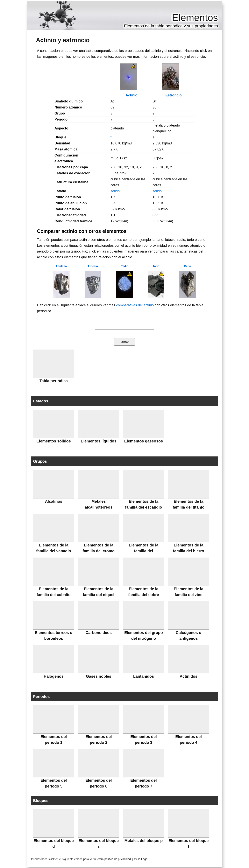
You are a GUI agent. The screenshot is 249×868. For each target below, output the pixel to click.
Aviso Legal (141, 859)
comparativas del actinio (135, 305)
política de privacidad (118, 859)
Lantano (61, 266)
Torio (156, 266)
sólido (115, 191)
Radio (125, 266)
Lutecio (93, 266)
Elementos (195, 18)
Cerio (188, 266)
